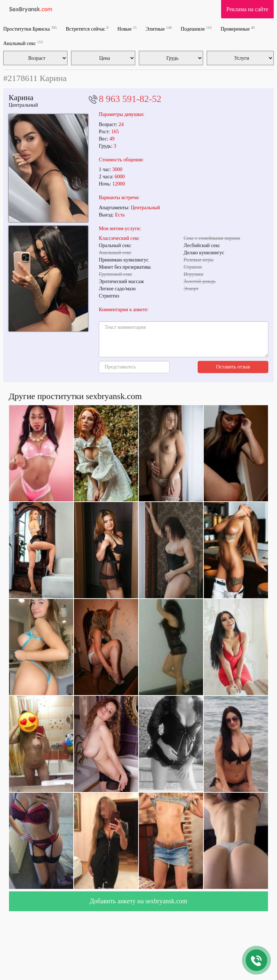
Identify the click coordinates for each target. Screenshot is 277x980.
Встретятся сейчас (87, 29)
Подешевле (196, 29)
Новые (127, 29)
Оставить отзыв (233, 367)
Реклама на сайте (247, 9)
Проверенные (238, 29)
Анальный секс (23, 43)
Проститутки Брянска (30, 29)
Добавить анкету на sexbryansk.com (139, 901)
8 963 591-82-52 (130, 99)
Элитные (159, 29)
